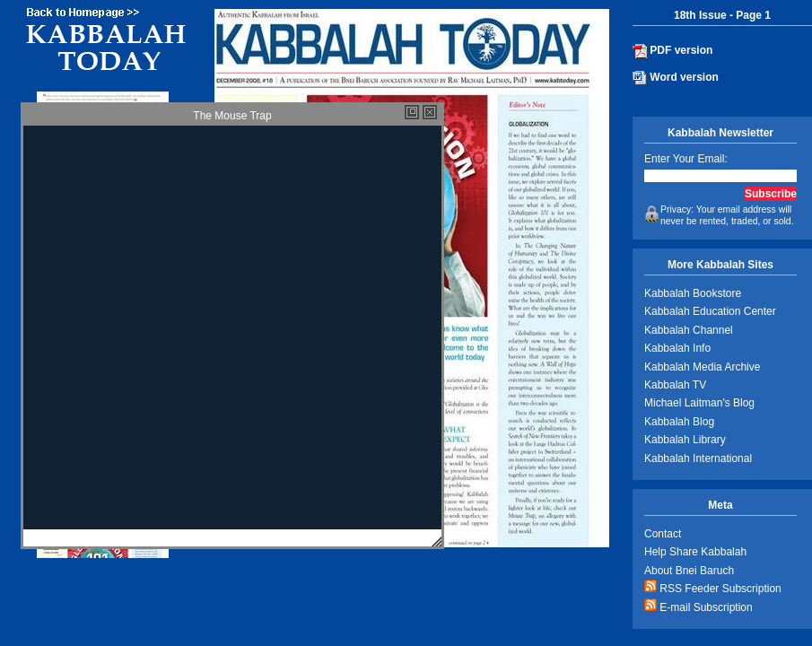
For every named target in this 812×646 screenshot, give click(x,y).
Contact (663, 534)
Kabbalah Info (677, 348)
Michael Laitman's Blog (699, 403)
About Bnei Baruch (689, 571)
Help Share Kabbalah (695, 552)
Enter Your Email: (686, 159)
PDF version (672, 51)
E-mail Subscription (698, 606)
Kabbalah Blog (679, 422)
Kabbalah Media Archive (702, 367)
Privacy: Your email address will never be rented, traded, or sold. (719, 215)
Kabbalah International (698, 458)
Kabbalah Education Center (710, 311)
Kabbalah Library (685, 440)
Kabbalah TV (675, 385)
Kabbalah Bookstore (693, 293)
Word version (676, 78)
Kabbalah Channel (689, 330)
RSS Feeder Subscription (713, 587)
